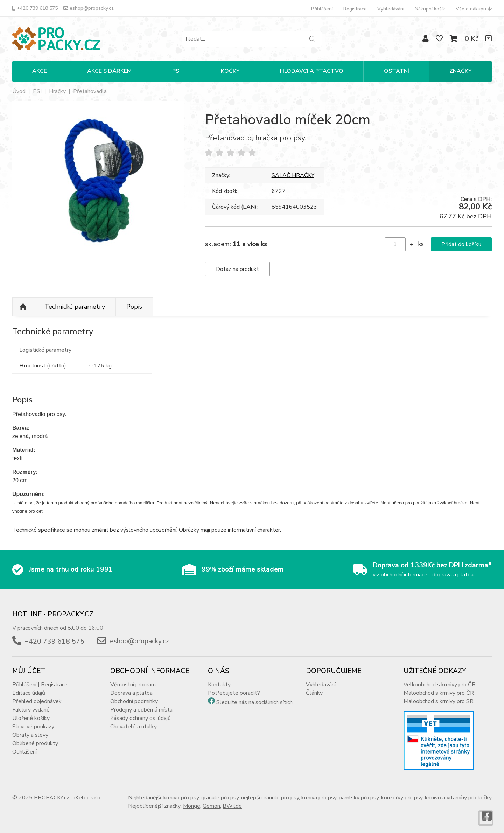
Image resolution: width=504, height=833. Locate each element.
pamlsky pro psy (359, 798)
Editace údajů (29, 693)
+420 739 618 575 (35, 8)
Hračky (57, 91)
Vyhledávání (391, 9)
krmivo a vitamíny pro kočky (458, 798)
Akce (40, 71)
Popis (134, 307)
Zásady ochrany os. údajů (141, 718)
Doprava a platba (131, 693)
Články (314, 693)
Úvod (19, 91)
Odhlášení (24, 752)
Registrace (355, 9)
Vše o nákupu (474, 9)
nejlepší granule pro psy (270, 798)
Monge (192, 806)
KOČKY (230, 71)
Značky (461, 71)
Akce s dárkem (109, 71)
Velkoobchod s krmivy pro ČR (440, 685)
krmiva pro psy (319, 798)
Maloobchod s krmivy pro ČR (439, 693)
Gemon (211, 806)
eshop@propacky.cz (89, 8)
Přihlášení (322, 9)
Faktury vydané (31, 710)
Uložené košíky (31, 718)
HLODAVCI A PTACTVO (312, 71)
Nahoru (23, 307)
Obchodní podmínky (134, 701)
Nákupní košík (430, 9)
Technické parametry (75, 307)
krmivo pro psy (181, 798)
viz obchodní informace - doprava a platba (423, 575)
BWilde (232, 806)
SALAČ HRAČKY (293, 175)
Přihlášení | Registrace (40, 685)
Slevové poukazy (33, 727)
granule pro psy (220, 798)
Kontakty (219, 685)
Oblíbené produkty (35, 743)
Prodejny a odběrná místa (141, 710)
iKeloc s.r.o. (88, 798)
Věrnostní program (133, 685)
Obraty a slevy (30, 735)
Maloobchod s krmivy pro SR (439, 701)
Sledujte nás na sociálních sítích (254, 702)
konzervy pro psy (402, 798)
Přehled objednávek (37, 701)
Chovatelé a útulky (134, 727)
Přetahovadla (90, 91)
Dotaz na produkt (237, 269)
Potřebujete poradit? (234, 693)
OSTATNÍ (397, 71)
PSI (176, 71)
